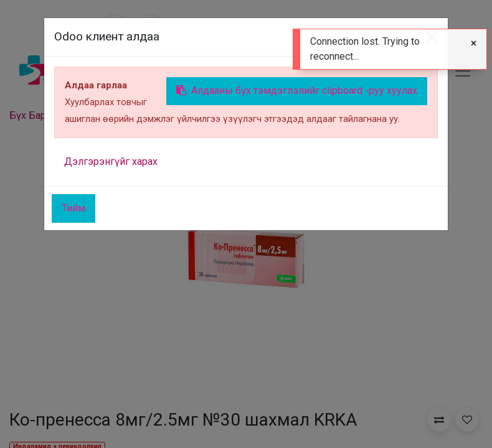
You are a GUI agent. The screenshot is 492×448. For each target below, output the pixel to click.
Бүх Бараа (33, 115)
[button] (439, 419)
